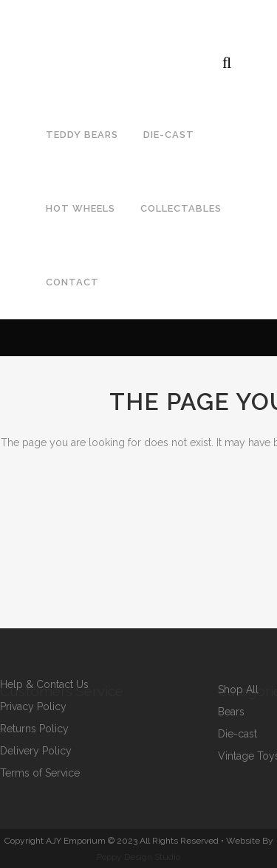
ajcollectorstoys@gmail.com (184, 27)
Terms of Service (40, 773)
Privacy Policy (33, 707)
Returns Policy (34, 729)
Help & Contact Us (44, 685)
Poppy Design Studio (138, 857)
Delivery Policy (36, 751)
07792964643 (47, 27)
